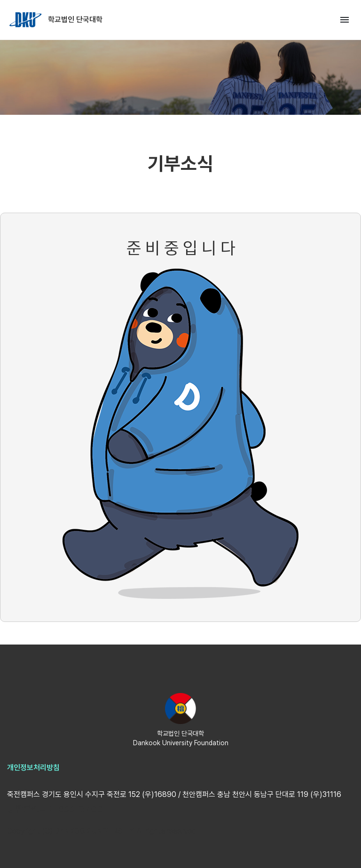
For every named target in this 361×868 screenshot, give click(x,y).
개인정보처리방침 (33, 768)
